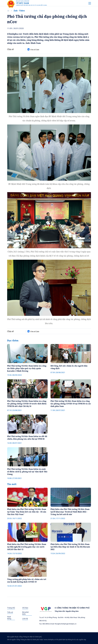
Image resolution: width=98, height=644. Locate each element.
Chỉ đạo (25, 608)
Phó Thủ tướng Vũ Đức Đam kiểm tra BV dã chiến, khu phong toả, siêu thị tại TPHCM (27, 438)
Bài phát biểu (25, 613)
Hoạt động (9, 618)
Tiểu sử (10, 612)
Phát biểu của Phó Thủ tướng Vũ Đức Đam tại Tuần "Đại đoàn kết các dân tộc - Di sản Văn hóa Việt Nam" (27, 512)
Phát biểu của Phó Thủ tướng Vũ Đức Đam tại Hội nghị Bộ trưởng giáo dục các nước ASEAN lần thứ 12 (27, 547)
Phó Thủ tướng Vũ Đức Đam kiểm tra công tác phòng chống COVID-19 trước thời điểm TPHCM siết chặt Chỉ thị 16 (27, 404)
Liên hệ (25, 619)
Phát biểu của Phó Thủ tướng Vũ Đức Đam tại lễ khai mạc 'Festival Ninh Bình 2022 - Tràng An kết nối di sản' (70, 512)
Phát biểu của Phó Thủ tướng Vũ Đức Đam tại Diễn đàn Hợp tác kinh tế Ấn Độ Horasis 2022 (70, 547)
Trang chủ (11, 608)
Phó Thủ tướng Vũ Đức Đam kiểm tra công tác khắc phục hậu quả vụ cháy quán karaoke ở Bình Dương (27, 368)
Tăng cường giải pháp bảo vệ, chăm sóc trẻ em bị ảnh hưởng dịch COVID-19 (27, 580)
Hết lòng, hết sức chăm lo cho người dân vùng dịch (69, 367)
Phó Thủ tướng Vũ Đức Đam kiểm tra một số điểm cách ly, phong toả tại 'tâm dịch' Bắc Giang (27, 472)
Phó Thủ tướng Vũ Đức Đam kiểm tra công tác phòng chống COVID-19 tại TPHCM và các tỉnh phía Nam (71, 404)
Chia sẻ (10, 49)
